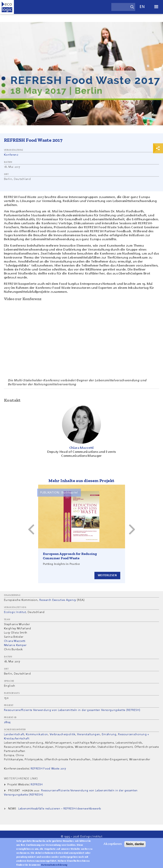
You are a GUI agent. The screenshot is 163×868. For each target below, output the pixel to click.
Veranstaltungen (89, 734)
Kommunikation (37, 734)
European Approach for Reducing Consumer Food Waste (70, 556)
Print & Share (158, 148)
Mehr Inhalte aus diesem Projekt (81, 481)
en (142, 7)
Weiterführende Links (21, 779)
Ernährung (109, 734)
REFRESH (37, 785)
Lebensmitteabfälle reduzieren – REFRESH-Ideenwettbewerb (60, 809)
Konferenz (11, 155)
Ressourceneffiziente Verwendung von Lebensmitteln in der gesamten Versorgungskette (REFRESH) (72, 710)
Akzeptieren (113, 844)
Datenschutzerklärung (54, 865)
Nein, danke (135, 844)
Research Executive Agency (58, 600)
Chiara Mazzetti (15, 641)
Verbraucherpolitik (63, 734)
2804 (7, 722)
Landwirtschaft (14, 734)
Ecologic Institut (15, 612)
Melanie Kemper (15, 645)
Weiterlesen (107, 575)
